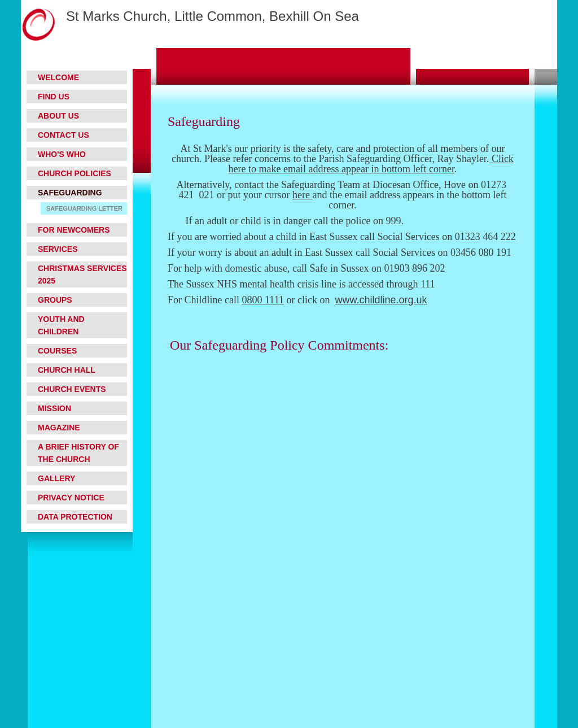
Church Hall (67, 370)
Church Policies (75, 173)
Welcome (58, 77)
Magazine (59, 428)
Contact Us (64, 135)
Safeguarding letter (84, 208)
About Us (58, 116)
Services (58, 249)
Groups (55, 300)
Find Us (54, 97)
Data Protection (75, 517)
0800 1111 (263, 300)
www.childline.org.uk (381, 300)
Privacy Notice (71, 498)
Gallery (56, 478)
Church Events (72, 389)
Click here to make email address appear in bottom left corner (371, 164)
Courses (57, 351)
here (302, 195)
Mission (54, 408)
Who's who (62, 154)
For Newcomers (74, 230)
